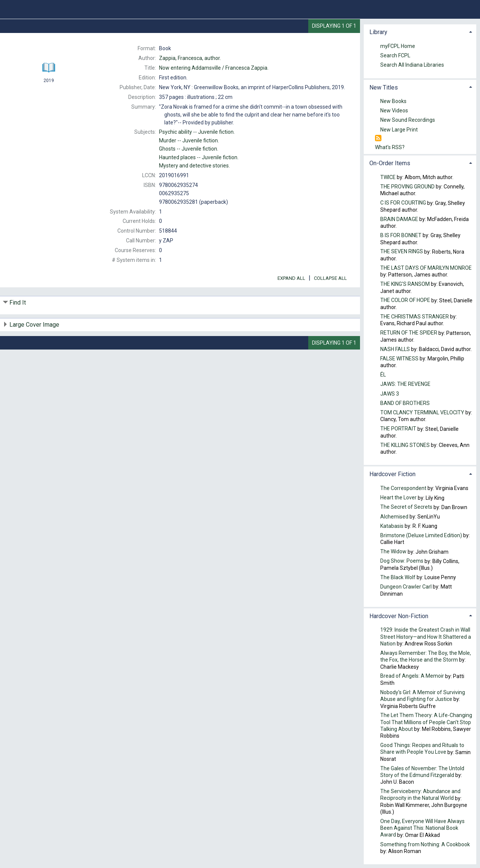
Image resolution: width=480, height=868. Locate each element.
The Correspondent (403, 488)
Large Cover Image (34, 325)
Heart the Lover (398, 498)
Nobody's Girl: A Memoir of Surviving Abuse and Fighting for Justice (423, 696)
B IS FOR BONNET (401, 235)
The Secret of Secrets (406, 507)
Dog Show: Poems (402, 561)
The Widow (393, 552)
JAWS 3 (390, 394)
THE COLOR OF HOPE (405, 300)
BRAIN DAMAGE (399, 219)
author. (190, 58)
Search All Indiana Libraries (412, 65)
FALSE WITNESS (399, 359)
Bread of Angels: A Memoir (412, 676)
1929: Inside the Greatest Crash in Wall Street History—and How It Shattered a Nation (426, 637)
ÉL (383, 375)
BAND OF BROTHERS (405, 403)
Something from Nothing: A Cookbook (425, 844)
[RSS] (378, 138)
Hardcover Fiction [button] (392, 474)
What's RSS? (390, 147)
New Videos (394, 111)
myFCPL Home (398, 46)
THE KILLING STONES (405, 445)
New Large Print (399, 130)
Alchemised (394, 517)
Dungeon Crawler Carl (406, 587)
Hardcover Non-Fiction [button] (399, 616)
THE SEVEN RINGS (402, 252)
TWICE (388, 177)
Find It (18, 303)
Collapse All (330, 278)
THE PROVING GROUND (407, 187)
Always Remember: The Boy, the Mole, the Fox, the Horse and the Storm (426, 656)
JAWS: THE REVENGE (405, 384)
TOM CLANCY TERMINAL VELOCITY (422, 412)
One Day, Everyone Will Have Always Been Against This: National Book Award (422, 828)
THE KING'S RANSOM (405, 284)
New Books (393, 101)
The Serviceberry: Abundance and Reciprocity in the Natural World (420, 795)
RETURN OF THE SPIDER (409, 333)
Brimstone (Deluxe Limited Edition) (421, 535)
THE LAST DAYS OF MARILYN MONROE (426, 268)
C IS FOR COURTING (403, 203)
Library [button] (378, 32)
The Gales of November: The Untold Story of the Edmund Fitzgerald (422, 772)
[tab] (420, 31)
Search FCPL (395, 55)
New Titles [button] (384, 87)
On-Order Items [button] (390, 163)
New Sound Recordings (408, 120)
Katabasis (392, 526)
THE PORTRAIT (398, 429)
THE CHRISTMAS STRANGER (415, 317)
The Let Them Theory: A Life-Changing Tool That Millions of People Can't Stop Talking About (426, 722)
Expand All (291, 278)
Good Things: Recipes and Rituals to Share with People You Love (422, 749)
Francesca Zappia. (214, 68)
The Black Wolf (398, 577)
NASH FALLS (395, 349)
